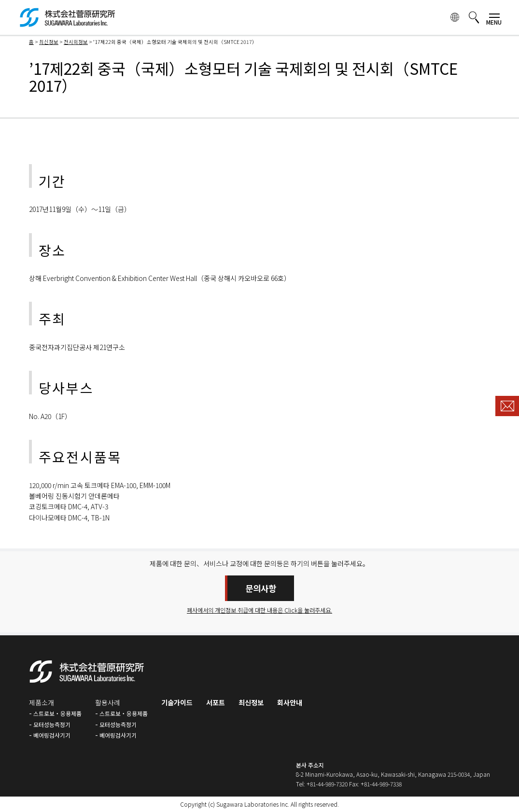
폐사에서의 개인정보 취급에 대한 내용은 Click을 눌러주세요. (259, 610)
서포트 (216, 702)
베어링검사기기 (52, 735)
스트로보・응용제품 (57, 713)
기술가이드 (177, 702)
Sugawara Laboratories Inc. (253, 804)
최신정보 (49, 42)
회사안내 (290, 702)
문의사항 (261, 588)
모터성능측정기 (52, 724)
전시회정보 (76, 42)
